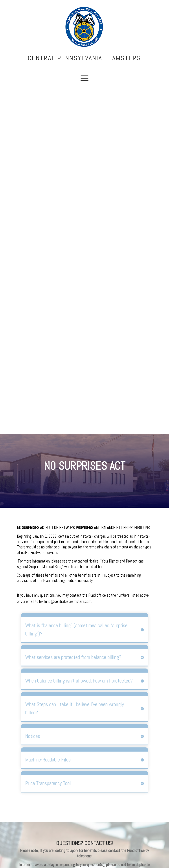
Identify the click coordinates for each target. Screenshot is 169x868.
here (101, 567)
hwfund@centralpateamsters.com (65, 601)
